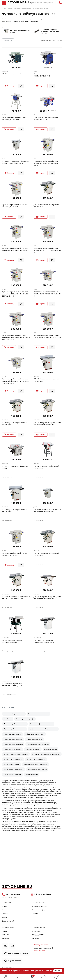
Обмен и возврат (38, 903)
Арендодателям (38, 935)
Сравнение (45, 978)
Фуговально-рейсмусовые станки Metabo (46, 754)
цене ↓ (60, 41)
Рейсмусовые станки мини (13, 749)
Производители (8, 928)
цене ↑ (54, 41)
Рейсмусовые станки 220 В (13, 734)
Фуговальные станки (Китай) (37, 769)
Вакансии (35, 939)
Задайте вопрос (14, 961)
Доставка (6, 910)
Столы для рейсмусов (33, 749)
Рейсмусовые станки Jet (34, 739)
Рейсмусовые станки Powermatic (38, 744)
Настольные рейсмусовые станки (15, 724)
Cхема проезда (39, 950)
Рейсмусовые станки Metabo (13, 744)
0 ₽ (32, 978)
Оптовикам (36, 931)
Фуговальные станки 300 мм (36, 759)
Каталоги (6, 939)
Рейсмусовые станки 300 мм (35, 734)
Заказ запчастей (8, 921)
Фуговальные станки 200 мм (13, 759)
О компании (7, 903)
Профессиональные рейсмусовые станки (43, 729)
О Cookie (35, 914)
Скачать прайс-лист (39, 928)
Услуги (5, 906)
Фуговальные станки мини (13, 774)
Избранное (58, 978)
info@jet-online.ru (43, 894)
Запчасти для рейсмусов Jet (25, 719)
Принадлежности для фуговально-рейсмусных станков (47, 31)
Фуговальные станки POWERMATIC (36, 764)
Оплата (5, 914)
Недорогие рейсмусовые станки (15, 729)
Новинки (5, 935)
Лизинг (5, 917)
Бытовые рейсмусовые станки (14, 714)
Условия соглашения (40, 906)
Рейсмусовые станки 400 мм (13, 739)
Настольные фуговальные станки (42, 724)
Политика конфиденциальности (44, 910)
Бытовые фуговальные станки (38, 714)
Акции (4, 931)
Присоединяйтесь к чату (18, 953)
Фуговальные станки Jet (12, 764)
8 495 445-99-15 (13, 894)
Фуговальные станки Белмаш (14, 769)
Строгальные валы (50, 749)
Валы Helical (8, 719)
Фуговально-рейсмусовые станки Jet (16, 754)
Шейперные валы (32, 774)
